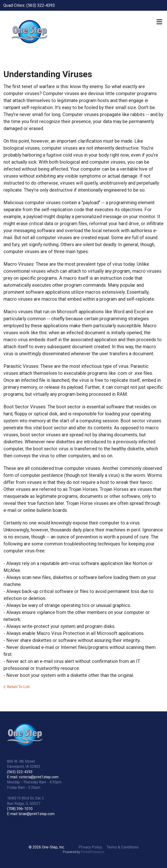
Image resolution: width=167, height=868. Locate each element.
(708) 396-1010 (20, 809)
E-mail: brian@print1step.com (31, 814)
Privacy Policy (90, 847)
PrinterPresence (92, 852)
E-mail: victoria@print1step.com (33, 777)
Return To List (18, 687)
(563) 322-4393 (20, 772)
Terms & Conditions (123, 847)
